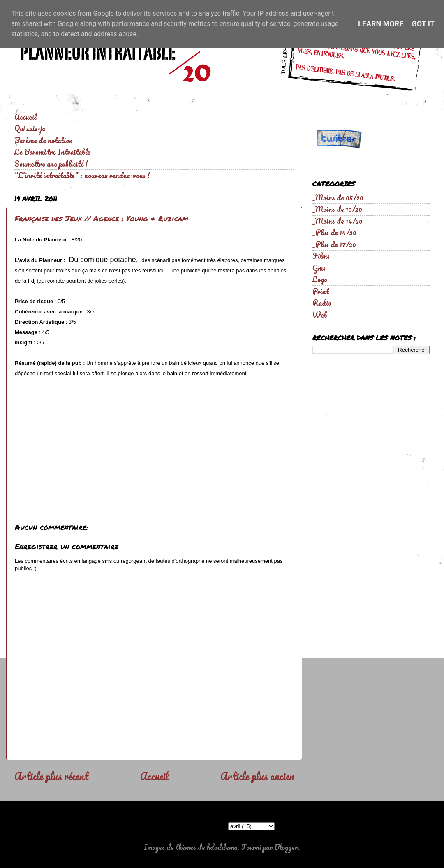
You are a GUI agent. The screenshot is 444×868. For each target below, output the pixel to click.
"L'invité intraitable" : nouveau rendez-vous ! (82, 175)
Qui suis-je (30, 128)
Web (320, 315)
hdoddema (222, 847)
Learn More (381, 24)
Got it (423, 24)
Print (321, 291)
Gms (319, 268)
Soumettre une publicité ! (51, 164)
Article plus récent (51, 776)
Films (321, 256)
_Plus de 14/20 (334, 232)
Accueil (25, 117)
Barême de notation (43, 140)
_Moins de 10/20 (337, 209)
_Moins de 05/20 (338, 197)
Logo (320, 279)
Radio (322, 303)
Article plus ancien (257, 776)
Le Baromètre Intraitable (52, 152)
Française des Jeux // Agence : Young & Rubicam (102, 218)
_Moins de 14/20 (338, 221)
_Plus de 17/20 (334, 244)
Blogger (286, 847)
